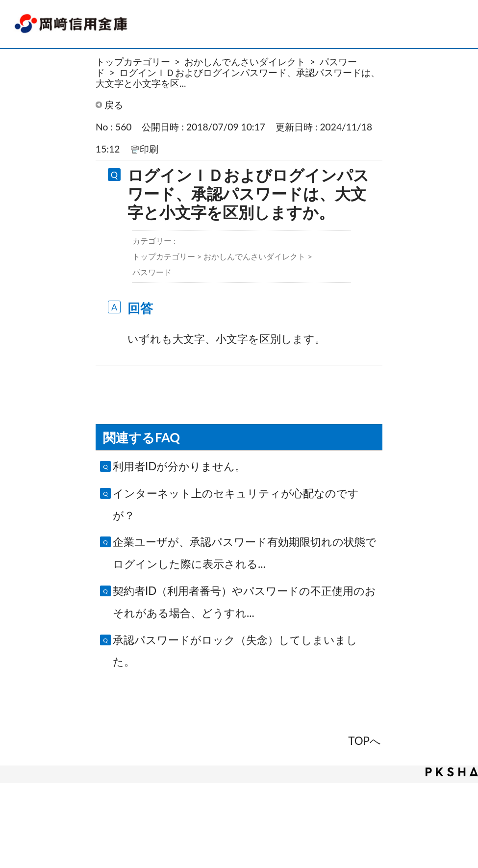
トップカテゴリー (133, 62)
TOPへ (365, 741)
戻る (114, 105)
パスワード (152, 272)
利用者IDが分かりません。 (179, 466)
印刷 (149, 149)
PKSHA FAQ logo (452, 772)
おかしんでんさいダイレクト (245, 62)
